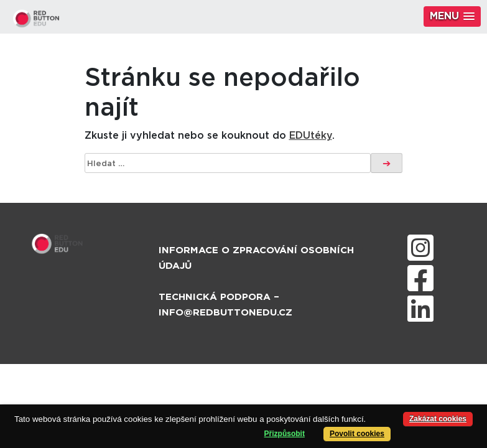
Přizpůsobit (285, 434)
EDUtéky (311, 136)
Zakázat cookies (438, 419)
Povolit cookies (357, 434)
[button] (452, 16)
